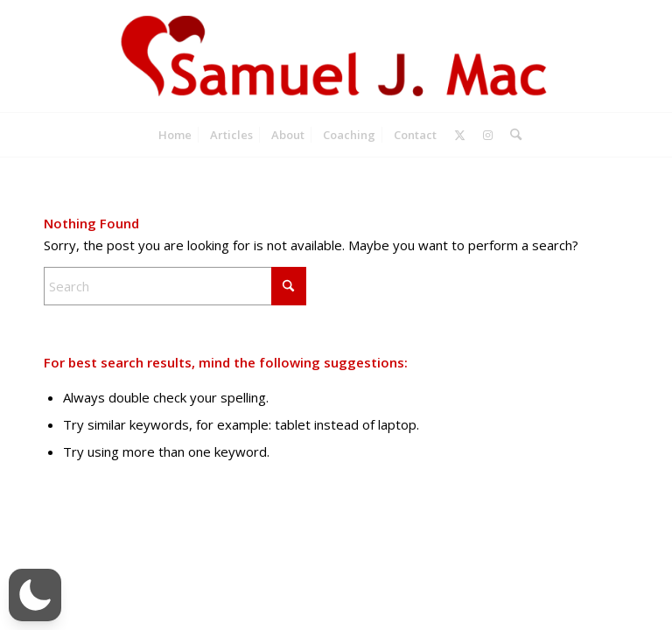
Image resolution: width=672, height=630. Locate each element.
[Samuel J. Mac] (336, 56)
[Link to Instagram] (488, 135)
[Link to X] (460, 135)
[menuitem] (175, 135)
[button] (35, 595)
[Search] (511, 135)
